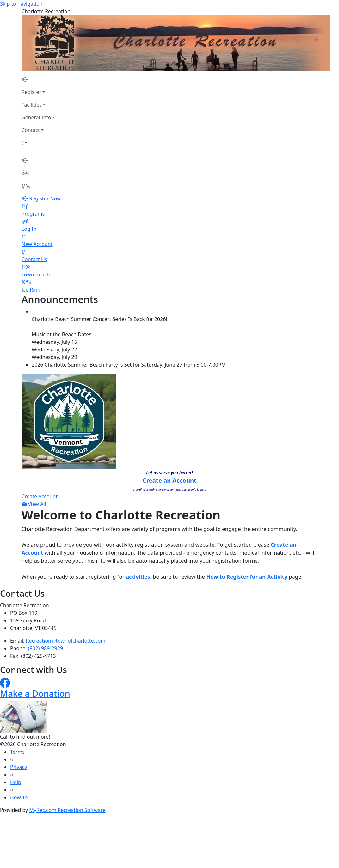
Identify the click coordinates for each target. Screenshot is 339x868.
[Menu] (26, 186)
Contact (31, 130)
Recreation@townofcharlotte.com (66, 641)
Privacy (18, 767)
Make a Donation (35, 693)
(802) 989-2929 (46, 648)
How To (19, 797)
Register (31, 92)
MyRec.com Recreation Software (67, 810)
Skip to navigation (21, 4)
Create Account (40, 496)
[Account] (38, 143)
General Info (36, 117)
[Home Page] (38, 79)
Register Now (45, 198)
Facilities (32, 105)
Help (16, 782)
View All (34, 504)
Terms (17, 752)
